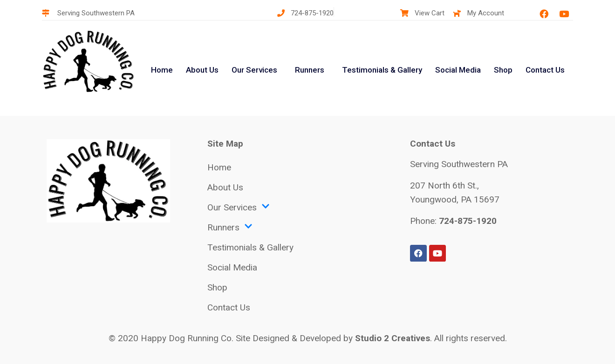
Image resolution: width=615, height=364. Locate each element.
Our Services (254, 70)
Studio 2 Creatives (393, 338)
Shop (503, 70)
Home (162, 70)
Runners (310, 70)
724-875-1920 (468, 221)
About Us (202, 70)
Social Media (458, 70)
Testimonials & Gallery (382, 70)
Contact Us (545, 70)
